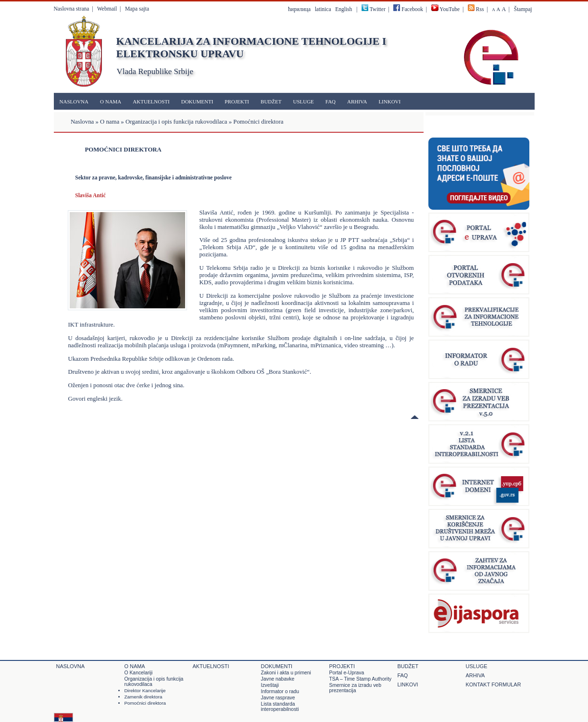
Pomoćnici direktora (145, 703)
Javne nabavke (278, 679)
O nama (111, 101)
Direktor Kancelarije (145, 690)
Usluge (303, 101)
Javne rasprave (278, 698)
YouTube (445, 9)
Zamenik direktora (144, 697)
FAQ (331, 101)
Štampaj (523, 9)
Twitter (378, 9)
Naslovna (74, 101)
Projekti (237, 101)
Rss (480, 9)
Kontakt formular (494, 684)
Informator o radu (280, 691)
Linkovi (389, 101)
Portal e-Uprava (347, 673)
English (344, 9)
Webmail (107, 9)
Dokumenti (197, 101)
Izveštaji (270, 685)
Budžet (271, 101)
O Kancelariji (139, 673)
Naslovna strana (72, 9)
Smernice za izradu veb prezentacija (355, 688)
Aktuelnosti (151, 101)
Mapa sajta (137, 9)
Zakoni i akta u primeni (286, 673)
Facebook (408, 9)
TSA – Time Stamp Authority (361, 679)
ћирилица (299, 9)
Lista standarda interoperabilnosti (280, 707)
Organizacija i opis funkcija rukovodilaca (176, 122)
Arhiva (357, 101)
